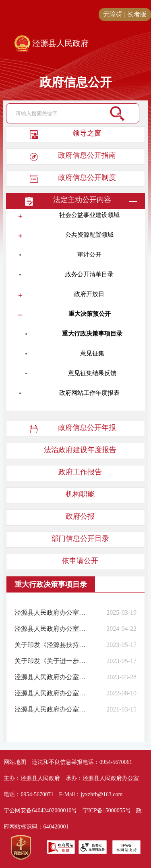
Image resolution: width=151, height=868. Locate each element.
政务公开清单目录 (89, 274)
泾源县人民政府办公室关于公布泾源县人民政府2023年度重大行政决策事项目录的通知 (51, 677)
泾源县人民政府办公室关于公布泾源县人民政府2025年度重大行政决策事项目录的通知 (51, 612)
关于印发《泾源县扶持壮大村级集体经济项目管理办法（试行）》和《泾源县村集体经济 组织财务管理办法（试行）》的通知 (51, 645)
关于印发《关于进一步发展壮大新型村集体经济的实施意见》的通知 (51, 661)
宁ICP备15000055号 (107, 811)
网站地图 (15, 762)
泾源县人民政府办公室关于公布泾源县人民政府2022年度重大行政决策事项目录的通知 (51, 693)
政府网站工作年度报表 (89, 393)
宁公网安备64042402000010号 (40, 811)
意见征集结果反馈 (92, 373)
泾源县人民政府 (51, 44)
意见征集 (92, 353)
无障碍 (113, 14)
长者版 (137, 14)
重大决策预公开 (90, 314)
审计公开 (89, 255)
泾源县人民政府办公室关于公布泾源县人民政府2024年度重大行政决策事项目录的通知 (51, 629)
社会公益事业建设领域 (89, 215)
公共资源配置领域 (89, 235)
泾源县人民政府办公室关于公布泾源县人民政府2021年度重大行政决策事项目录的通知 (51, 709)
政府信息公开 (76, 82)
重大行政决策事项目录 (92, 334)
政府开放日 (89, 294)
